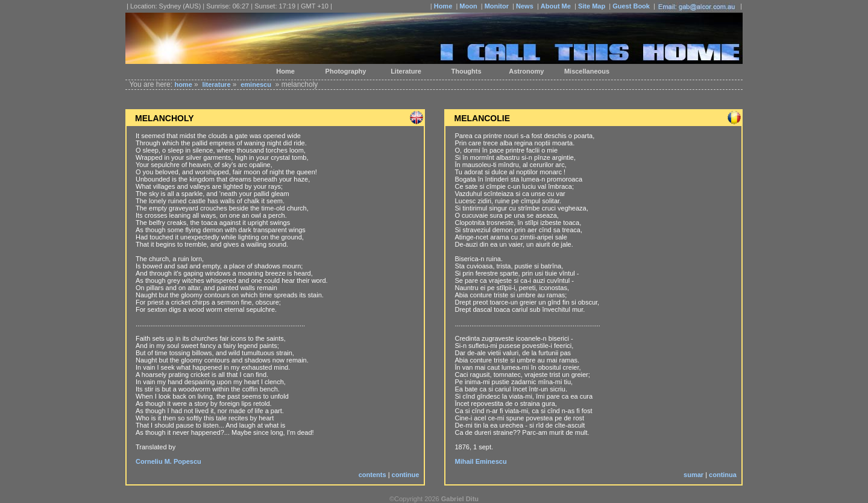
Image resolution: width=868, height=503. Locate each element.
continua (723, 475)
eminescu (256, 84)
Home (443, 6)
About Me (556, 6)
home (183, 84)
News (525, 6)
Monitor (497, 6)
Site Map (592, 6)
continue (406, 475)
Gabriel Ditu (460, 499)
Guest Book (631, 6)
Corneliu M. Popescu (168, 461)
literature (216, 84)
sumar (693, 475)
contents (373, 475)
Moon (468, 6)
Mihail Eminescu (480, 461)
